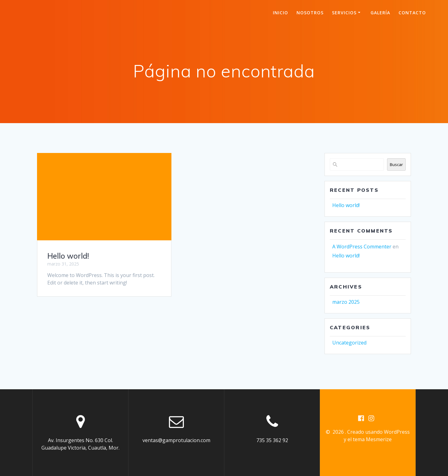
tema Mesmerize (372, 439)
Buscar (396, 164)
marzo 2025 (346, 302)
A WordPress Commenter (362, 247)
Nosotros (310, 13)
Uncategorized (349, 343)
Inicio (280, 13)
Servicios (344, 13)
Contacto (412, 13)
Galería (380, 13)
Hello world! (68, 256)
